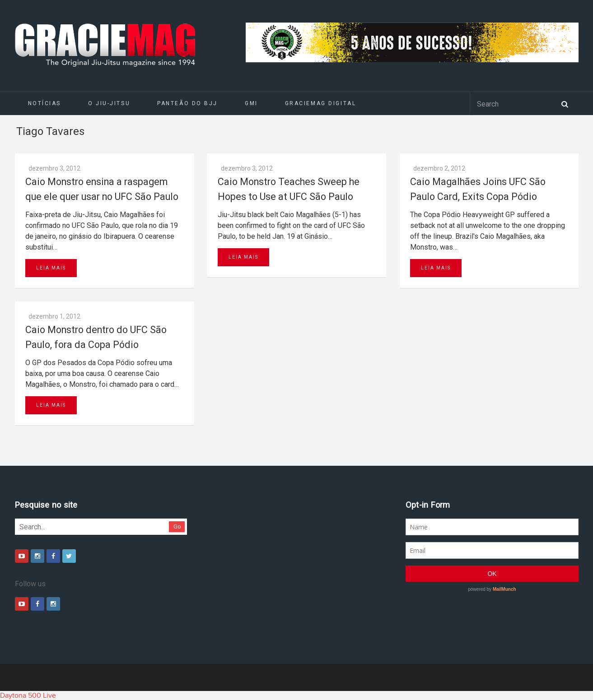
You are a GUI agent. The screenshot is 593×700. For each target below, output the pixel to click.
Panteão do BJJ (187, 103)
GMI (251, 103)
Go (177, 526)
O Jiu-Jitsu (109, 103)
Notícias (44, 103)
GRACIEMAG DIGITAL (321, 103)
